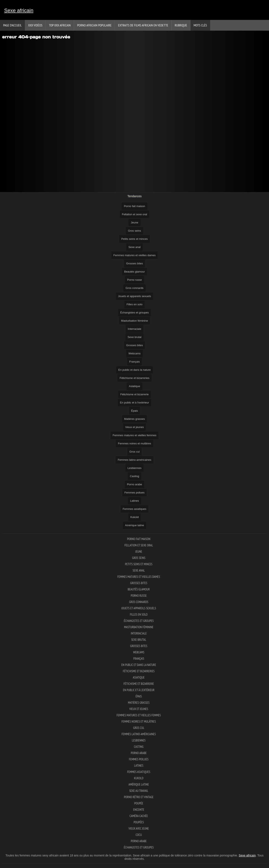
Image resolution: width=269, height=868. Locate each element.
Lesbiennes (135, 468)
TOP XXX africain (60, 25)
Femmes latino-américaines (134, 460)
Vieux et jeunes (135, 427)
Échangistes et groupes (134, 313)
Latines (134, 501)
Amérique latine (134, 525)
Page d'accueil (12, 25)
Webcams (134, 353)
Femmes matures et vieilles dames (135, 255)
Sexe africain (19, 10)
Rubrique (181, 25)
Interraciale (134, 329)
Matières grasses (135, 419)
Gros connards (134, 288)
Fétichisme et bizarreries (134, 378)
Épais (135, 411)
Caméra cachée (139, 816)
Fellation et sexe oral (134, 214)
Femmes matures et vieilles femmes (134, 435)
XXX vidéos (35, 25)
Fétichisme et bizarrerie (134, 394)
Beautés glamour (134, 272)
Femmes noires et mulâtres (134, 443)
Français (134, 362)
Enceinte (139, 810)
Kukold (134, 517)
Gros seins (134, 231)
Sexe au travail (139, 791)
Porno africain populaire (94, 25)
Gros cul (134, 452)
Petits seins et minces (134, 239)
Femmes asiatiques (135, 509)
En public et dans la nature (134, 370)
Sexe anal (134, 247)
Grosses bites (134, 263)
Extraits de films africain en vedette (143, 25)
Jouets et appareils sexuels (135, 296)
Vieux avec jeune (139, 828)
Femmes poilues (134, 493)
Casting (134, 476)
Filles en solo (134, 304)
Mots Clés (200, 25)
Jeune (134, 223)
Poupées (139, 822)
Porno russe (134, 280)
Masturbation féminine (134, 321)
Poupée (139, 803)
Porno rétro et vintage (139, 797)
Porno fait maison (134, 206)
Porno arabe (134, 484)
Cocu (139, 835)
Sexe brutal (134, 337)
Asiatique (134, 386)
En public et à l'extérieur (134, 403)
